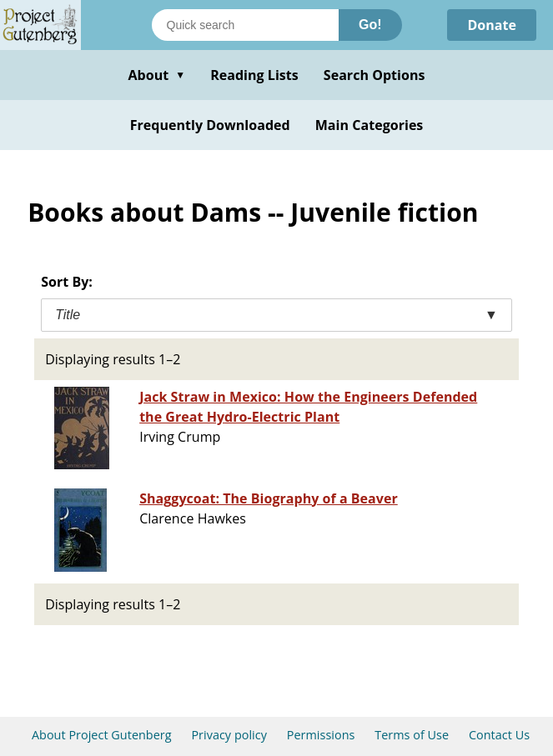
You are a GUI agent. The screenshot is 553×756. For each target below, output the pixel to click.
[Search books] (245, 25)
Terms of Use (412, 735)
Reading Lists (254, 75)
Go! (370, 25)
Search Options (375, 75)
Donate (492, 25)
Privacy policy (229, 735)
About (156, 75)
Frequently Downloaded (210, 125)
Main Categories (370, 125)
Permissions (321, 735)
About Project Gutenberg (102, 735)
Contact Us (499, 735)
